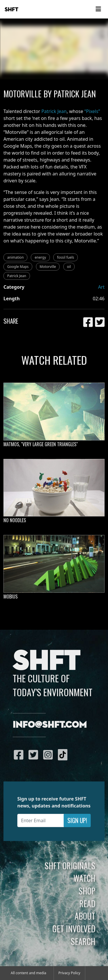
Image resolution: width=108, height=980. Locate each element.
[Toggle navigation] (98, 9)
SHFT (12, 10)
